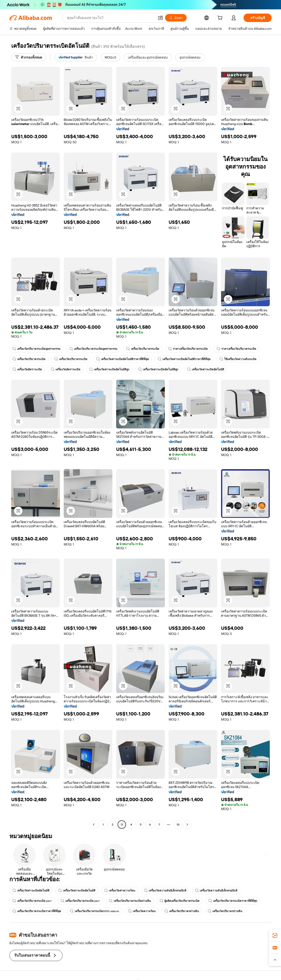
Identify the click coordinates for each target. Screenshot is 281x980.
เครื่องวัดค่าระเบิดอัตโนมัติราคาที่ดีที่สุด (123, 359)
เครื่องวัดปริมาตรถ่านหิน (182, 911)
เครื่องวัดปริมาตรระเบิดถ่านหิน (130, 901)
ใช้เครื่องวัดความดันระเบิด (238, 359)
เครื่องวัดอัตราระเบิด (27, 369)
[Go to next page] (187, 825)
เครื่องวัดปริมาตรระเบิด (143, 349)
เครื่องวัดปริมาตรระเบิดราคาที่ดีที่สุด (233, 901)
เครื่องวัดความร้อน (142, 911)
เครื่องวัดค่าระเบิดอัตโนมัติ (206, 369)
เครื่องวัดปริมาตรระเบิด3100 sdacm (95, 911)
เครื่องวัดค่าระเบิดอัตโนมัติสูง (109, 369)
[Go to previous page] (94, 825)
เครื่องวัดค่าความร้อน (120, 891)
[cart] (221, 18)
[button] (160, 18)
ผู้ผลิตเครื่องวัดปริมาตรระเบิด (180, 901)
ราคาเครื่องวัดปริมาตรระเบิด (188, 349)
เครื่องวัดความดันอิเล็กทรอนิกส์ (165, 891)
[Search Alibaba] (110, 18)
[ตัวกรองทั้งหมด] (29, 57)
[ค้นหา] (176, 18)
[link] (275, 936)
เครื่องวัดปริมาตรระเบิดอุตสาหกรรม (36, 349)
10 (178, 825)
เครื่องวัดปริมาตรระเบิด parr (32, 901)
